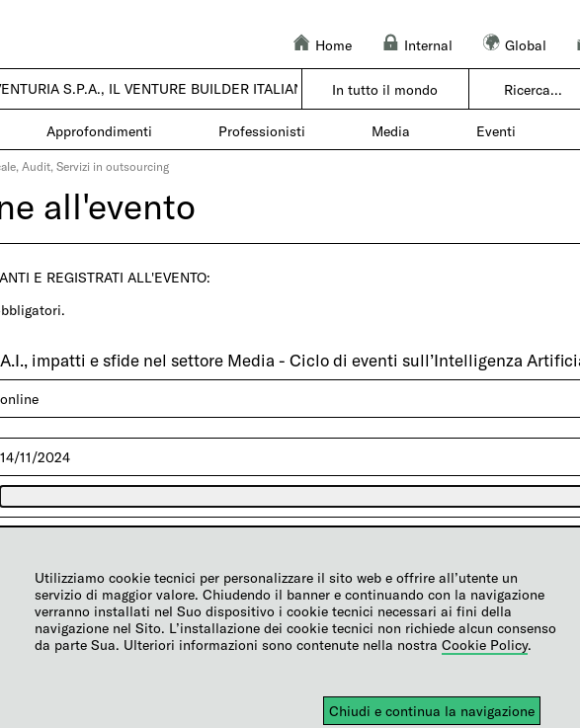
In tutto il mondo (385, 89)
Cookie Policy (485, 645)
